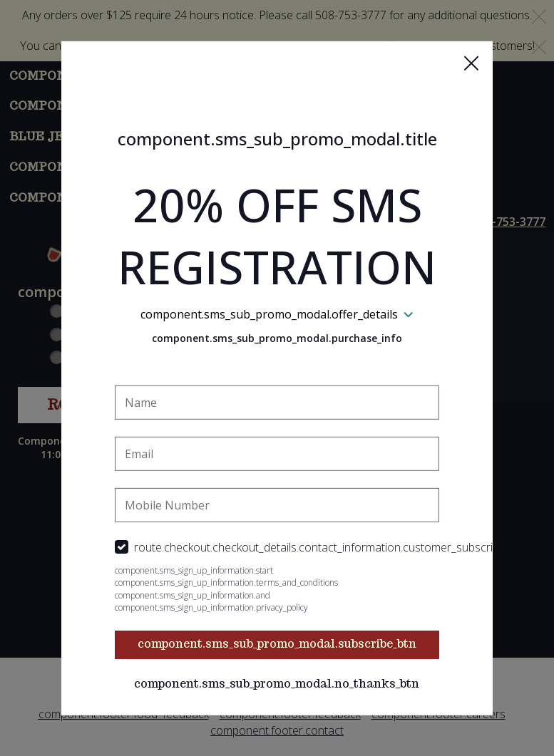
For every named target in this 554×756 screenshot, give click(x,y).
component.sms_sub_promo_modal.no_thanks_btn (277, 684)
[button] (471, 63)
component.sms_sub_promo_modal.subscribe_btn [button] (277, 644)
